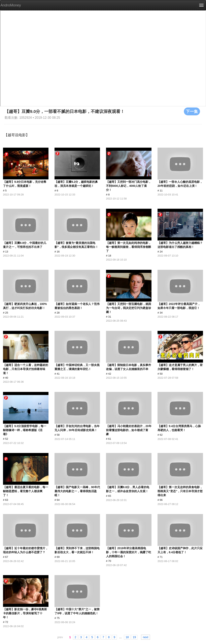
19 (134, 637)
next (145, 637)
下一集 (192, 111)
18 (127, 637)
